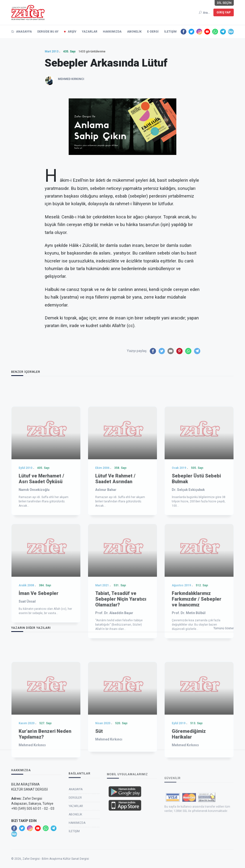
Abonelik (75, 853)
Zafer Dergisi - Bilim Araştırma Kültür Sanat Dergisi (56, 866)
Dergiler (75, 836)
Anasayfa (76, 828)
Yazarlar (76, 844)
